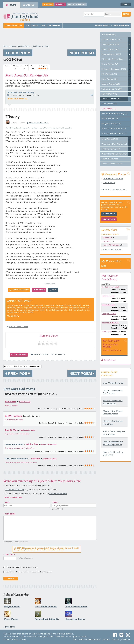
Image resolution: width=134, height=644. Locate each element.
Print (53, 290)
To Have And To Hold (113, 179)
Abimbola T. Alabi (28, 430)
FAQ (27, 26)
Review (60, 4)
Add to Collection (19, 290)
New (43, 26)
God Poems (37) (109, 109)
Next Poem (82, 53)
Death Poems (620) (110, 45)
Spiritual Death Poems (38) (114, 129)
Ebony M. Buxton (109, 314)
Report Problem (40, 355)
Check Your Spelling (15, 490)
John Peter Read (108, 305)
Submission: (10, 514)
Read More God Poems (19, 389)
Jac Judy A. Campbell (110, 287)
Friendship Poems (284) (112, 59)
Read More (12, 316)
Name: (7, 502)
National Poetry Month (112, 164)
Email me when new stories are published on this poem (29, 572)
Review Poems (109, 219)
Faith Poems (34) (109, 104)
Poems (11, 5)
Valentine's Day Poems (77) (114, 144)
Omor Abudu (107, 332)
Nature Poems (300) (111, 84)
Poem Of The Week (121, 26)
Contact (7, 640)
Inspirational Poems (14, 445)
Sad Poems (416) (109, 94)
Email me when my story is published (22, 567)
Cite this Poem (19, 355)
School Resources (110, 159)
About (15, 640)
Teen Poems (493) (110, 139)
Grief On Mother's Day (114, 383)
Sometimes (10, 402)
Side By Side (109, 183)
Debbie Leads (25, 402)
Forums (115, 640)
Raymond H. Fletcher (110, 323)
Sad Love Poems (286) (112, 89)
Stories (35, 26)
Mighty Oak (32, 444)
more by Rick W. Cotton (38, 123)
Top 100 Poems (55, 26)
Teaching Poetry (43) (111, 149)
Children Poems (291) (111, 40)
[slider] (43, 68)
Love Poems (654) (110, 79)
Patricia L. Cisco (50, 459)
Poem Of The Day (102, 26)
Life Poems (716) (109, 74)
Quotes (29, 5)
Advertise (126, 640)
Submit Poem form (58, 494)
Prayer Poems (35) (110, 119)
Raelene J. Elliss (108, 296)
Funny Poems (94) (110, 64)
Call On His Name (14, 416)
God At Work (11, 430)
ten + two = (10, 555)
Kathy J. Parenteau (49, 445)
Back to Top (10, 627)
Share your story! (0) (17, 99)
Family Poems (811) (110, 49)
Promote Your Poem (14, 26)
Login (126, 4)
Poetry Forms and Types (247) (115, 154)
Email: (56, 502)
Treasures (36, 459)
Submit (48, 4)
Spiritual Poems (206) (111, 99)
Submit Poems (109, 214)
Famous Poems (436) (111, 54)
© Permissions (58, 355)
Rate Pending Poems (111, 250)
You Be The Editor (111, 350)
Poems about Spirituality (16, 459)
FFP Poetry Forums (77, 4)
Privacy (23, 640)
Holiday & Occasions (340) (114, 69)
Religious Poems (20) (111, 124)
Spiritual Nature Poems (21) (114, 134)
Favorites (39, 290)
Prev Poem (18, 53)
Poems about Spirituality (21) (115, 114)
